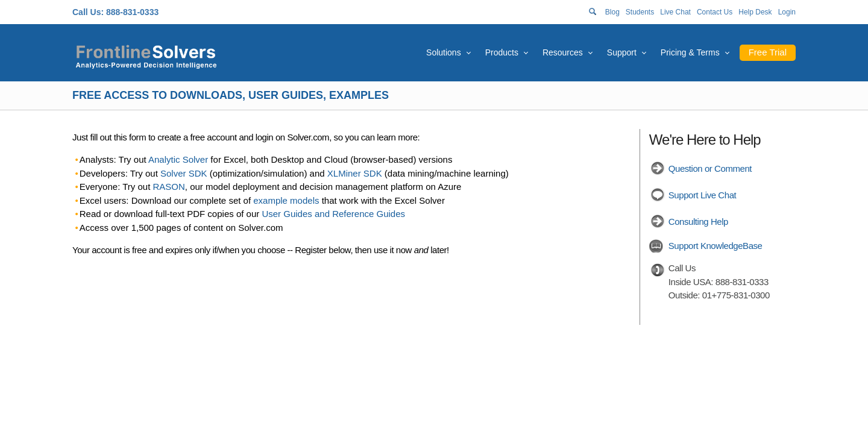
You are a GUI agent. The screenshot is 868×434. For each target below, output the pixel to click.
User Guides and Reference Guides (333, 214)
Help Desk (755, 12)
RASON (169, 187)
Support (622, 52)
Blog (612, 12)
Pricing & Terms (690, 52)
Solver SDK (184, 173)
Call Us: (88, 12)
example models (286, 200)
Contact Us (715, 12)
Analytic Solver (178, 159)
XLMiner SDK (355, 173)
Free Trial (768, 52)
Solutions (444, 52)
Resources (563, 52)
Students (640, 12)
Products (502, 52)
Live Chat (675, 12)
